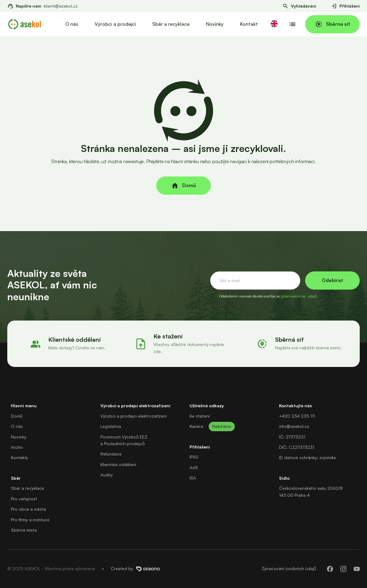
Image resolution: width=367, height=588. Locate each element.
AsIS (194, 467)
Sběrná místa (24, 530)
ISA (193, 478)
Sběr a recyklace (171, 24)
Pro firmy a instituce (30, 520)
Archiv (17, 447)
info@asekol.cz (294, 426)
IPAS (194, 457)
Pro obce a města (28, 509)
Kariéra (196, 426)
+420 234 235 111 (297, 416)
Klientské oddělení (118, 464)
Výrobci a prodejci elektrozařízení (133, 416)
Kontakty (20, 457)
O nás (72, 24)
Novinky (215, 24)
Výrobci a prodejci (115, 24)
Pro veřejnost (24, 499)
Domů (17, 416)
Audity (107, 475)
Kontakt (249, 24)
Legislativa (111, 426)
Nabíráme (222, 426)
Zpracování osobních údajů (289, 568)
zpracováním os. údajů (299, 296)
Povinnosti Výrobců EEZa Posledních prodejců (124, 440)
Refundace (111, 454)
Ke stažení (200, 416)
